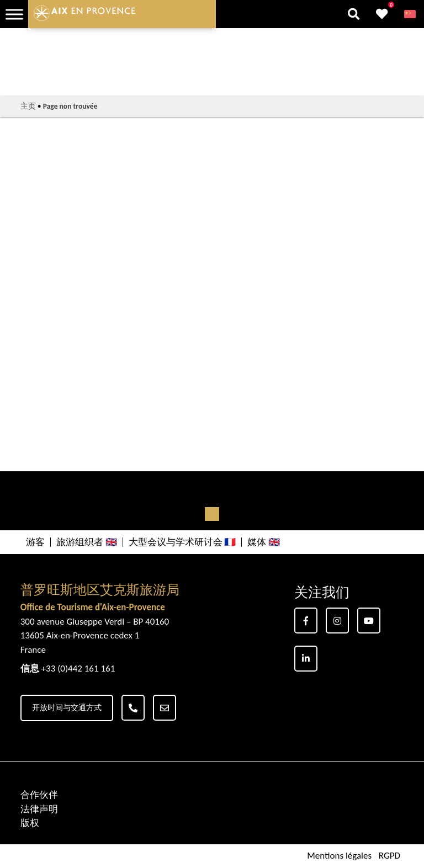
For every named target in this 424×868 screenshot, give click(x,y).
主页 (28, 106)
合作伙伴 (39, 795)
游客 (35, 542)
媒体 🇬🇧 (264, 542)
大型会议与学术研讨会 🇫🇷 (182, 542)
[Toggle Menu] (14, 14)
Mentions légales (339, 856)
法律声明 (39, 809)
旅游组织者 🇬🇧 (87, 542)
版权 (30, 823)
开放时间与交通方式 (67, 708)
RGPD (389, 856)
